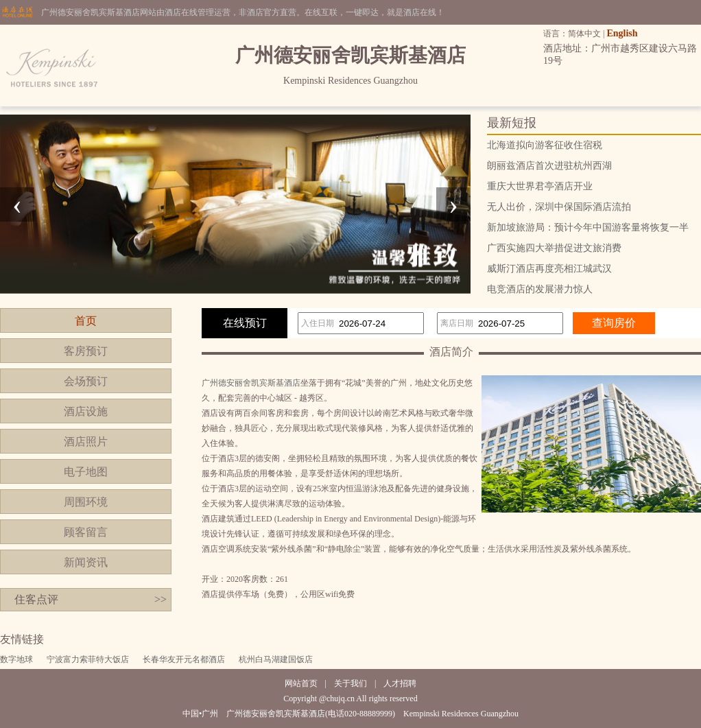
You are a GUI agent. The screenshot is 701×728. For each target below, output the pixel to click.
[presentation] (17, 204)
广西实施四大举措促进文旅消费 (554, 248)
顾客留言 (86, 532)
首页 (86, 321)
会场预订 (86, 381)
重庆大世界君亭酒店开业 (540, 186)
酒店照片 (86, 442)
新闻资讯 (86, 562)
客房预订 (86, 351)
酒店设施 (86, 411)
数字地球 (16, 659)
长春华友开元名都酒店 (184, 659)
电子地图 (86, 472)
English (622, 33)
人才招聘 (400, 683)
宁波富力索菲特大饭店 (88, 659)
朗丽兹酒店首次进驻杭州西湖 (549, 166)
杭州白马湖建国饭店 (276, 659)
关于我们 (350, 683)
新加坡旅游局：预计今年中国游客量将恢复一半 (588, 227)
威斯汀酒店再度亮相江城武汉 (549, 269)
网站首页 (301, 683)
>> (161, 599)
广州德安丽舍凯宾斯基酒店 (251, 383)
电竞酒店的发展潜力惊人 (540, 289)
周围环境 (86, 502)
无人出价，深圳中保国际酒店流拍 (559, 207)
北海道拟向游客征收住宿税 (545, 145)
